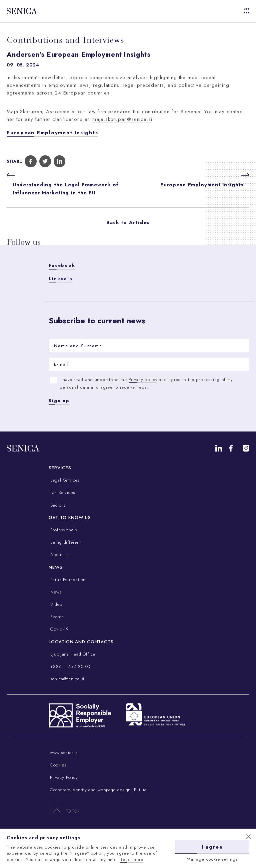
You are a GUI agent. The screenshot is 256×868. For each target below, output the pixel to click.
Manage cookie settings (212, 859)
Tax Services (62, 492)
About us (59, 555)
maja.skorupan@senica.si (122, 119)
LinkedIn (60, 279)
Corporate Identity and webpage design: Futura (98, 790)
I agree (212, 847)
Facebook (62, 265)
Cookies (58, 765)
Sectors (57, 505)
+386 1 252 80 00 (69, 666)
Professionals (63, 530)
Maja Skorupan (24, 112)
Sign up (59, 401)
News (55, 592)
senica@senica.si (66, 679)
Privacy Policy (64, 777)
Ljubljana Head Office (72, 654)
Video (55, 604)
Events (56, 617)
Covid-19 (59, 629)
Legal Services (64, 480)
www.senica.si (64, 753)
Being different (65, 542)
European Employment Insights (52, 133)
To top (65, 810)
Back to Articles (128, 222)
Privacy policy (143, 380)
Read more (131, 859)
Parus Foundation (67, 580)
